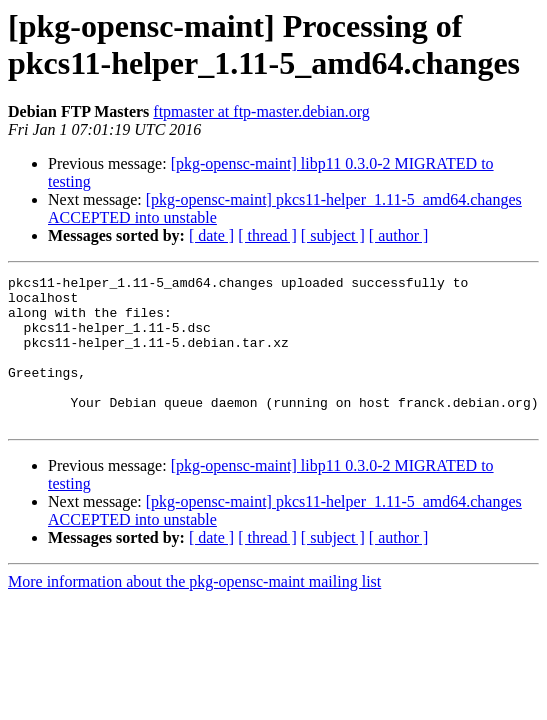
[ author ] (399, 235)
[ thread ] (267, 235)
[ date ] (211, 235)
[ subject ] (333, 235)
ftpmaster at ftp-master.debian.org (261, 111)
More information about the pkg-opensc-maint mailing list (194, 611)
